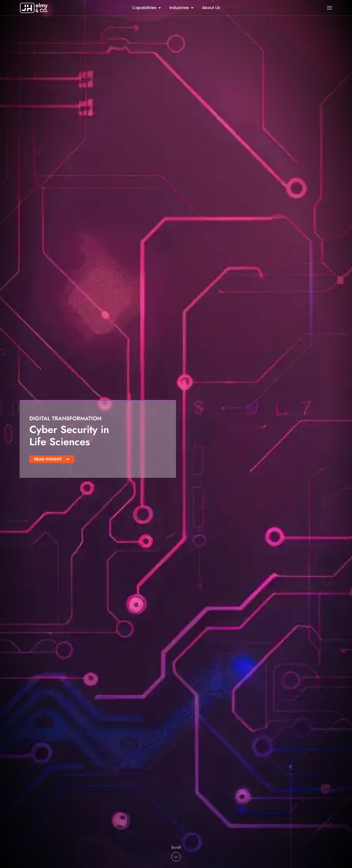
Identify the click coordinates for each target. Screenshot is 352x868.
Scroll (176, 847)
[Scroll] (176, 857)
